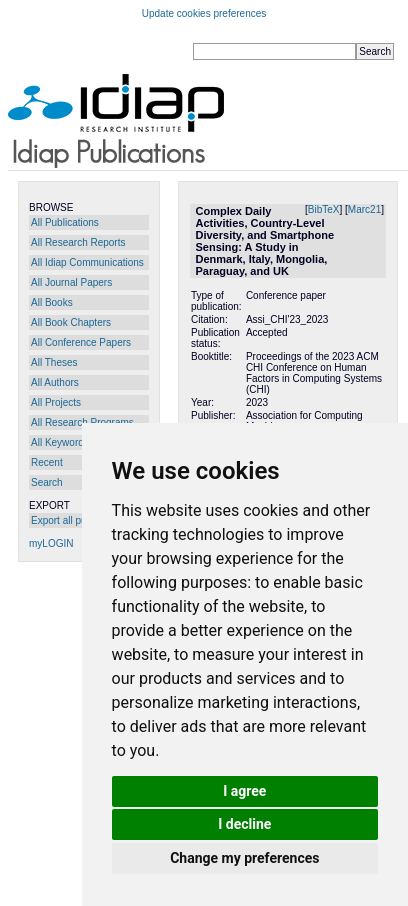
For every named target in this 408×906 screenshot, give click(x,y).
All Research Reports (78, 242)
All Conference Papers (81, 342)
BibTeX (324, 209)
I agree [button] (244, 791)
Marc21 (364, 209)
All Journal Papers (71, 282)
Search (47, 482)
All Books (52, 302)
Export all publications (79, 520)
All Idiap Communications (87, 262)
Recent (47, 462)
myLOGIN (51, 543)
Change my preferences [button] (244, 858)
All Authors (55, 382)
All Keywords (60, 442)
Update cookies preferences (204, 13)
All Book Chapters (71, 322)
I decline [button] (244, 824)
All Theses (54, 362)
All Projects (56, 402)
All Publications (65, 222)
